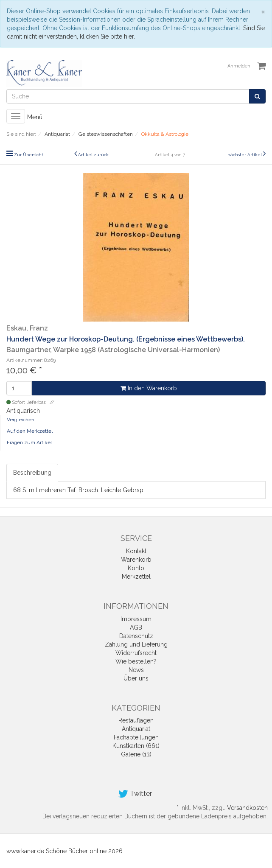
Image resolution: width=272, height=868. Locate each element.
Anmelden (239, 66)
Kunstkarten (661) (136, 746)
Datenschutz (136, 636)
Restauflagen (136, 720)
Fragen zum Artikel (29, 442)
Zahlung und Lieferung (136, 644)
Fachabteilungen (136, 737)
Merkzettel (136, 577)
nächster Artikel (245, 155)
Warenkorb (136, 560)
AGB (136, 627)
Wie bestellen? (136, 661)
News (136, 670)
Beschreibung (32, 473)
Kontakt (136, 551)
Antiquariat (136, 729)
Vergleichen (21, 420)
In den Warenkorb (149, 388)
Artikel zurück (93, 155)
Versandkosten (247, 808)
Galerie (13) (136, 754)
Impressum (136, 619)
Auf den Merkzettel (30, 431)
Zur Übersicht (29, 155)
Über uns (136, 678)
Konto (136, 568)
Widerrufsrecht (136, 653)
